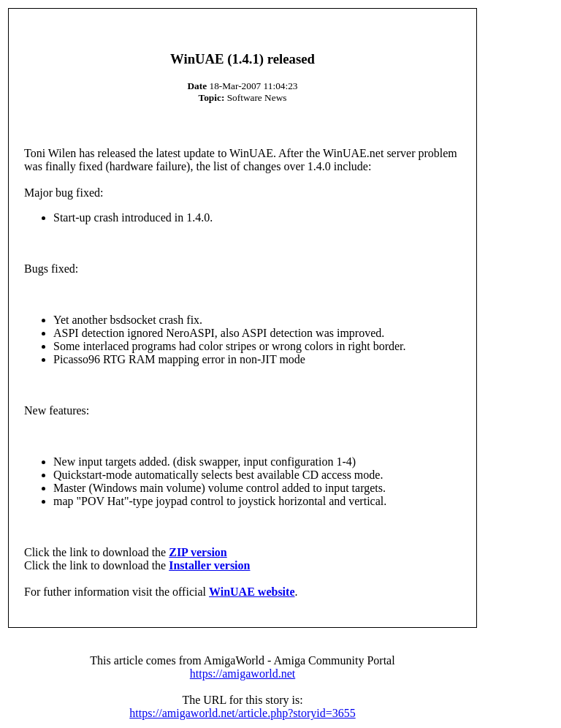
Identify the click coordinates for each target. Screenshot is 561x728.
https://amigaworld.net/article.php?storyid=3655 (242, 713)
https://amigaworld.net (243, 674)
